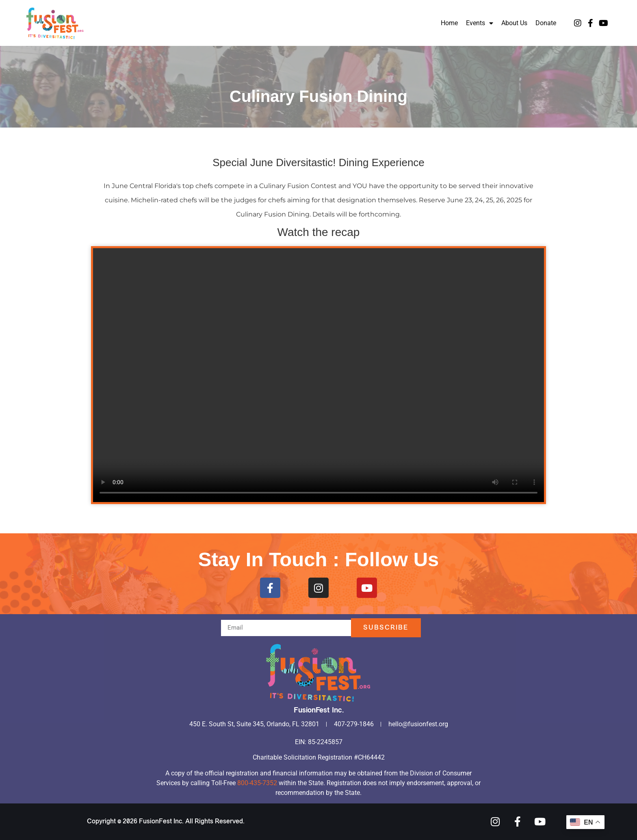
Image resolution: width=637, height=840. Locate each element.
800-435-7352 (257, 783)
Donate (546, 23)
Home (449, 23)
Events (480, 23)
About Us (514, 23)
